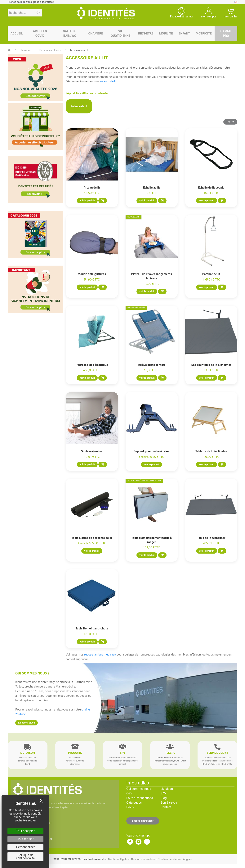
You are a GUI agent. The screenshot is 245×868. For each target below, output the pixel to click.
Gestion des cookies (143, 859)
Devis (130, 807)
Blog (164, 798)
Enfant (184, 33)
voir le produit (87, 201)
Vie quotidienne (120, 33)
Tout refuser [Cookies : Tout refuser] (25, 839)
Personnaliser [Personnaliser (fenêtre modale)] (25, 847)
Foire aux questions (140, 798)
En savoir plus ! (27, 723)
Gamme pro (226, 33)
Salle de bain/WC (70, 33)
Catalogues (134, 803)
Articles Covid (40, 33)
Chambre (96, 33)
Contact (166, 807)
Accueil (17, 33)
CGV (129, 793)
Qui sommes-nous (139, 789)
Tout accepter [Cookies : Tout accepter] (25, 831)
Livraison (167, 789)
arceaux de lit (108, 81)
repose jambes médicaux (100, 654)
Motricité (204, 33)
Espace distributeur (143, 821)
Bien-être (146, 33)
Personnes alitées (50, 50)
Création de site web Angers (175, 859)
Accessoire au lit (79, 50)
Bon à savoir (169, 803)
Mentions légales (118, 859)
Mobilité (166, 33)
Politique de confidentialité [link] (25, 857)
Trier (230, 122)
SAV (163, 793)
